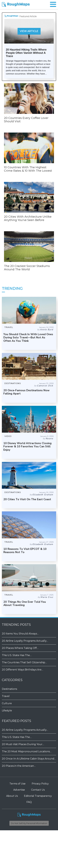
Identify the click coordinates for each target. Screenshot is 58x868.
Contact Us (38, 790)
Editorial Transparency (38, 796)
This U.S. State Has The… (17, 655)
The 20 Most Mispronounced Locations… (27, 751)
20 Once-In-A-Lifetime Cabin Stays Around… (29, 759)
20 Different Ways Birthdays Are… (23, 670)
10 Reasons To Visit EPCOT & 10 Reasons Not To (25, 551)
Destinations (9, 689)
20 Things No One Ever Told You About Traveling (25, 603)
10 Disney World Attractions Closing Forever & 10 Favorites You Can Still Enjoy (27, 446)
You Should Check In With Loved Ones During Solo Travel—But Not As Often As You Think (28, 337)
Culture (7, 703)
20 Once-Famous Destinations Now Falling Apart (26, 392)
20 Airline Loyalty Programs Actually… (25, 641)
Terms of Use (17, 784)
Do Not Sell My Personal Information (29, 823)
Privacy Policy (40, 784)
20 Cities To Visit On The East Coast (27, 499)
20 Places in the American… (19, 766)
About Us (12, 796)
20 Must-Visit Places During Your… (23, 744)
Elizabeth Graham (43, 495)
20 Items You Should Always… (20, 634)
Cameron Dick (45, 386)
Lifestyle (7, 711)
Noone (49, 439)
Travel (6, 696)
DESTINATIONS (13, 383)
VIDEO (8, 436)
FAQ (29, 802)
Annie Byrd (47, 330)
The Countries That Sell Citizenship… (24, 662)
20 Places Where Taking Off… (20, 648)
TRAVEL (9, 327)
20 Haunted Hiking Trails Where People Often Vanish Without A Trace (26, 53)
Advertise (19, 790)
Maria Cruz (47, 597)
